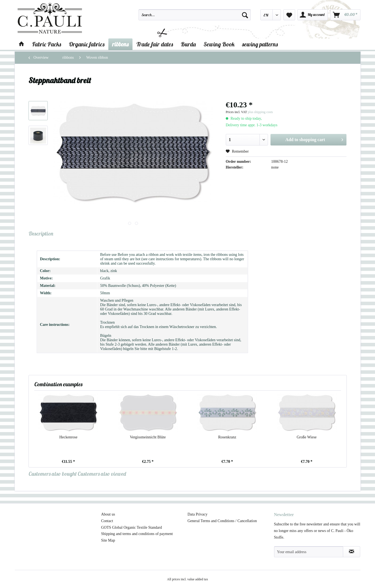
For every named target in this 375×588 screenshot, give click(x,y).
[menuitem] (195, 17)
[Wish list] (289, 15)
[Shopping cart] (345, 15)
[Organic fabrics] (87, 44)
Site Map (108, 540)
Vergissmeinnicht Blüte (148, 437)
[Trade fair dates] (155, 44)
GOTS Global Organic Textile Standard (132, 527)
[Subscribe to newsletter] (352, 552)
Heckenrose (68, 437)
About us (108, 514)
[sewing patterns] (260, 44)
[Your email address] (309, 552)
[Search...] (195, 15)
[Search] (245, 15)
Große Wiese (307, 437)
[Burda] (188, 44)
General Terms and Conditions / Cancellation (222, 521)
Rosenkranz (227, 437)
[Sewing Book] (219, 44)
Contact (107, 521)
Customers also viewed (102, 474)
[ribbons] (120, 44)
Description (41, 233)
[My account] (313, 15)
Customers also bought (53, 474)
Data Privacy (198, 514)
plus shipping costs (260, 112)
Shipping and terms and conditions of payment (137, 534)
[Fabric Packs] (47, 44)
